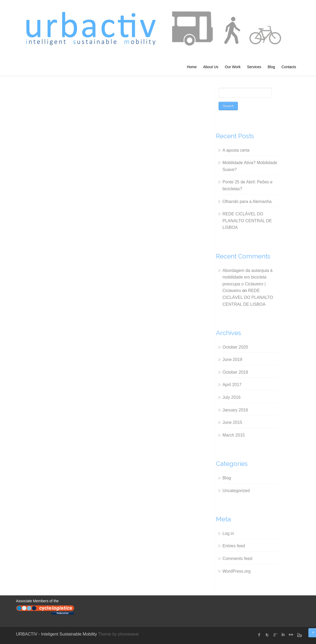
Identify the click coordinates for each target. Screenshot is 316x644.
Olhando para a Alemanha (247, 201)
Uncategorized (236, 491)
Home (192, 67)
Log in (228, 533)
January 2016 (235, 410)
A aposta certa (236, 150)
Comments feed (237, 559)
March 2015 (234, 435)
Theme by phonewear (118, 634)
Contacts (289, 67)
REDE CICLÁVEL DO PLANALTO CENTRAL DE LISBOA (247, 221)
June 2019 (232, 360)
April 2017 (232, 385)
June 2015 (232, 422)
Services (254, 67)
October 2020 (235, 347)
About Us (211, 67)
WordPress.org (237, 571)
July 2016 (232, 397)
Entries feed (234, 546)
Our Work (233, 67)
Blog (271, 67)
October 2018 (235, 372)
